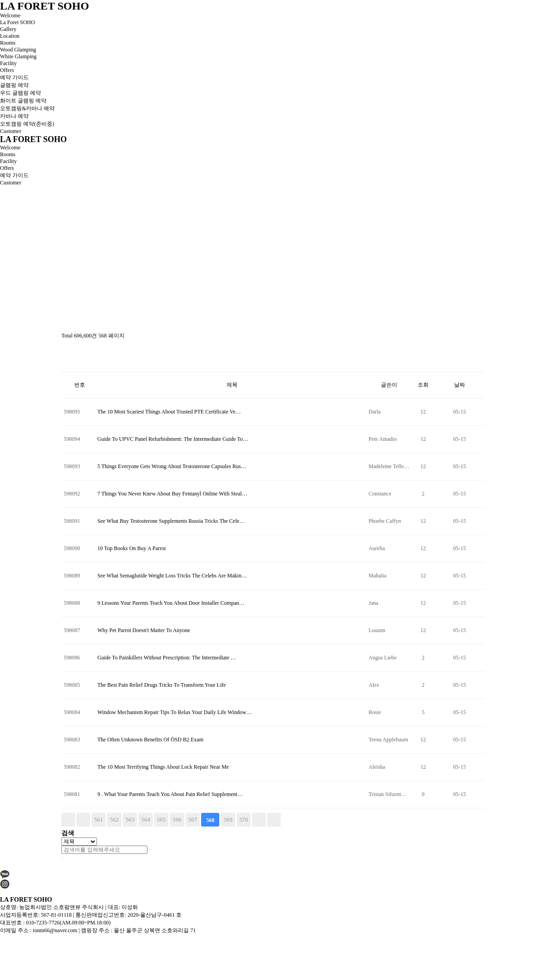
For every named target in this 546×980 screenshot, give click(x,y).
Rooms (8, 43)
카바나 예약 (14, 116)
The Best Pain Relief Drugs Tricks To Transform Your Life (162, 685)
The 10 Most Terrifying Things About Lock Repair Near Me (163, 767)
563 (130, 819)
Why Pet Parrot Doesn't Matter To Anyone (144, 630)
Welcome (10, 15)
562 (114, 819)
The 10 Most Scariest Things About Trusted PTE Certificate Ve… (169, 412)
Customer (11, 131)
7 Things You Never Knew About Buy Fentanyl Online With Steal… (172, 494)
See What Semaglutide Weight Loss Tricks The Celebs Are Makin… (172, 576)
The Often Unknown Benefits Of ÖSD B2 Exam (150, 740)
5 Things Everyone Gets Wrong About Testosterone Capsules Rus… (172, 466)
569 (228, 819)
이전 (83, 820)
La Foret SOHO (18, 22)
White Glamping (18, 56)
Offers (7, 70)
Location (10, 36)
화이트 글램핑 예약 (23, 101)
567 (193, 819)
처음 (68, 820)
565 (161, 819)
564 (145, 819)
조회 (423, 385)
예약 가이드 (14, 77)
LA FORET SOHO (45, 6)
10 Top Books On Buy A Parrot (131, 548)
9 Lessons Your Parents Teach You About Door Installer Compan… (171, 603)
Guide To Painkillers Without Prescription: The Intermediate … (167, 658)
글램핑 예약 (14, 85)
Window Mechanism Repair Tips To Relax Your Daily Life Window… (174, 712)
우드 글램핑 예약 (20, 93)
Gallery (8, 29)
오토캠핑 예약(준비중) (27, 124)
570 (244, 819)
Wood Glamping (18, 50)
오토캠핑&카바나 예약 (27, 108)
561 (99, 819)
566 (177, 819)
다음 (259, 820)
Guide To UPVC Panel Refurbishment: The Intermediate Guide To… (173, 439)
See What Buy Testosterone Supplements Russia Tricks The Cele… (171, 521)
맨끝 (274, 820)
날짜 (460, 385)
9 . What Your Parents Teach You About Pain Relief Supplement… (170, 794)
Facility (8, 63)
